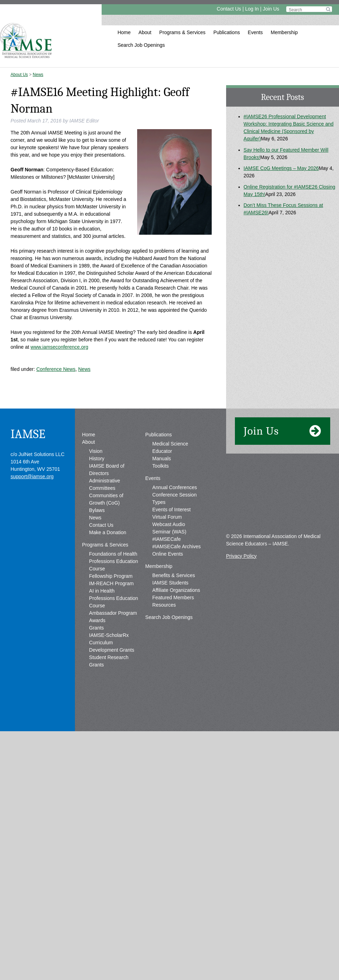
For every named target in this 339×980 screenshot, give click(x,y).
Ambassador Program (113, 679)
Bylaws (97, 577)
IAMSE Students (170, 649)
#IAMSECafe (167, 606)
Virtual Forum (167, 583)
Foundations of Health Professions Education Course (113, 628)
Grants (96, 694)
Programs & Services (182, 32)
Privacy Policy (241, 622)
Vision (96, 518)
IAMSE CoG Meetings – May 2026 (281, 168)
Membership (284, 32)
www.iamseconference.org (59, 347)
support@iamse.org (32, 543)
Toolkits (161, 532)
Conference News (56, 369)
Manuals (162, 525)
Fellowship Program (111, 643)
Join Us (271, 9)
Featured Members (173, 664)
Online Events (168, 620)
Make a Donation (108, 599)
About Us (19, 75)
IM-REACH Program (111, 650)
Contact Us (229, 9)
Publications (227, 32)
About (145, 32)
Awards (97, 687)
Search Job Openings (141, 45)
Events (255, 32)
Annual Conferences (175, 554)
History (97, 525)
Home (124, 32)
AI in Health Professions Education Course (113, 665)
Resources (164, 671)
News (38, 75)
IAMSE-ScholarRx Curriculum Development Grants (111, 709)
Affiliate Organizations (176, 657)
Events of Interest (171, 576)
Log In (252, 9)
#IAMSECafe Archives (177, 613)
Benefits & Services (174, 642)
